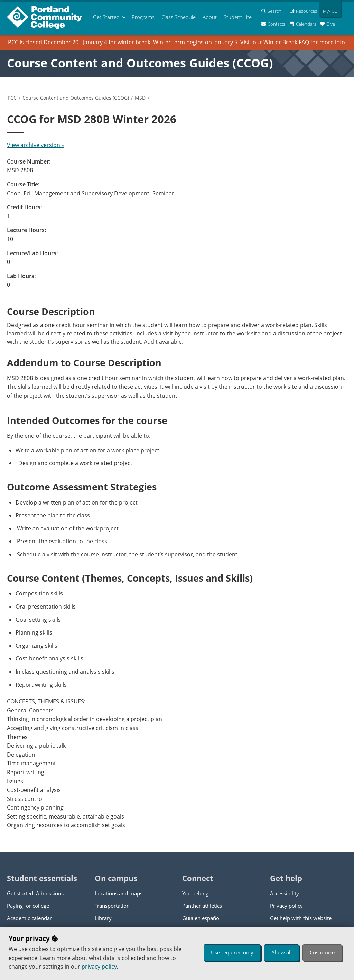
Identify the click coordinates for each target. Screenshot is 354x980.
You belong (195, 893)
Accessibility (285, 893)
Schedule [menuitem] (179, 17)
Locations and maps (119, 893)
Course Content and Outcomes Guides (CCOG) (140, 63)
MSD (140, 98)
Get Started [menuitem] (106, 17)
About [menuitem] (210, 17)
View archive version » (36, 145)
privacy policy (99, 967)
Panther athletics (202, 906)
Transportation (112, 906)
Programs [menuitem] (143, 17)
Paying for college (28, 906)
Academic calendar (29, 918)
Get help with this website (301, 918)
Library (103, 918)
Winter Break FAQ (286, 42)
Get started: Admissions (35, 893)
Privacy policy (286, 906)
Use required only (232, 952)
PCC (12, 98)
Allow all (282, 952)
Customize (322, 952)
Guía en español (201, 918)
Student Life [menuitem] (238, 17)
